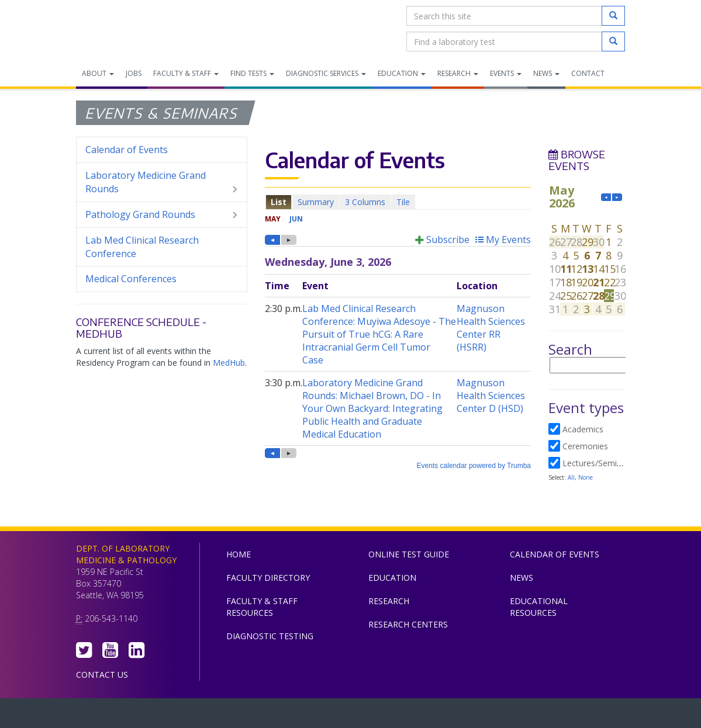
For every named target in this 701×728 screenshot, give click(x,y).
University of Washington (400, 716)
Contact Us (102, 675)
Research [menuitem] (458, 73)
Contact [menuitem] (588, 73)
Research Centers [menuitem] (408, 624)
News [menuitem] (546, 73)
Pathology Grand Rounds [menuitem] (162, 215)
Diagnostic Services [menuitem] (326, 73)
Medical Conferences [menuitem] (131, 279)
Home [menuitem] (239, 554)
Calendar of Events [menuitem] (127, 150)
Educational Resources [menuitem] (539, 607)
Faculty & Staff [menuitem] (186, 73)
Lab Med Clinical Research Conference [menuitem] (142, 247)
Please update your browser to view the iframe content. (398, 202)
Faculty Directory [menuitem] (268, 578)
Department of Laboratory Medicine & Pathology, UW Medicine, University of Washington (136, 29)
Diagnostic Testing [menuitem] (270, 636)
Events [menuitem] (506, 73)
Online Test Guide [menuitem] (409, 554)
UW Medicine (254, 716)
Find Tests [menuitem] (252, 73)
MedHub (229, 363)
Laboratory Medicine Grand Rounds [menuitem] (162, 182)
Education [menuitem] (402, 73)
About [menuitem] (98, 73)
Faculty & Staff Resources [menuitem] (262, 607)
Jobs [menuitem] (134, 73)
